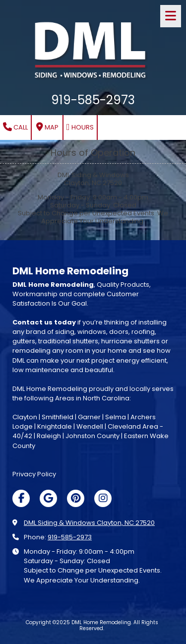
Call (15, 127)
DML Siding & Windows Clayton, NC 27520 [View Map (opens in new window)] (89, 523)
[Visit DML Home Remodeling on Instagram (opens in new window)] (103, 498)
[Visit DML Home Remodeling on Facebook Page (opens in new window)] (21, 498)
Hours (80, 127)
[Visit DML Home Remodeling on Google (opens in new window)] (48, 498)
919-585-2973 (70, 537)
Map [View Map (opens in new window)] (47, 127)
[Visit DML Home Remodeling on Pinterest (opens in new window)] (76, 498)
